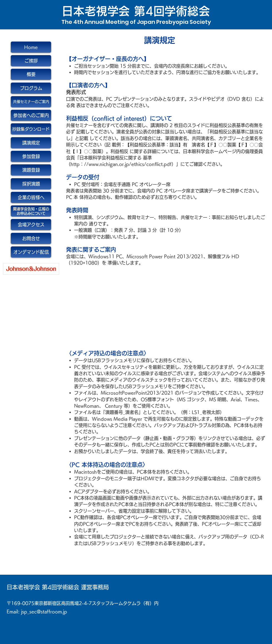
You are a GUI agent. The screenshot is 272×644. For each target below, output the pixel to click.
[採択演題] (31, 184)
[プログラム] (31, 88)
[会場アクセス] (31, 225)
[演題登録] (31, 170)
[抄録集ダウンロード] (31, 129)
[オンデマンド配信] (31, 252)
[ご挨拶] (31, 61)
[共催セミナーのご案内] (31, 102)
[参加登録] (31, 156)
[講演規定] (31, 143)
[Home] (31, 47)
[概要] (31, 74)
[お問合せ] (31, 238)
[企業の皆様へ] (31, 197)
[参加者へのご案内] (31, 115)
